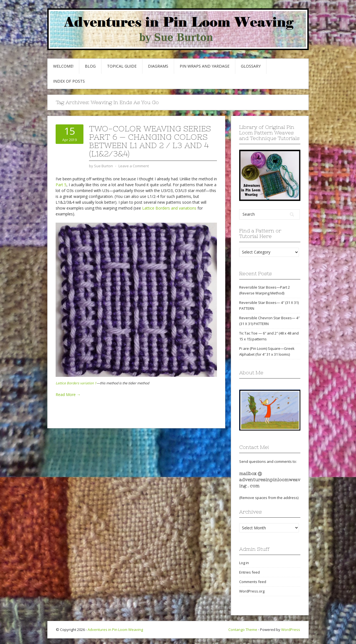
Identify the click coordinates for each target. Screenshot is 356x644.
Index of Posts (69, 81)
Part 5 (61, 185)
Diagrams (158, 66)
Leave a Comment (134, 166)
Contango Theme (243, 630)
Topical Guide (122, 66)
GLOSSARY (251, 66)
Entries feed (249, 572)
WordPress (291, 630)
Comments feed (253, 582)
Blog (90, 66)
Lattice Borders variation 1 (76, 383)
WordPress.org (252, 591)
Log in (244, 563)
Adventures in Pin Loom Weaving (115, 630)
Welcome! (63, 66)
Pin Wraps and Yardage (205, 66)
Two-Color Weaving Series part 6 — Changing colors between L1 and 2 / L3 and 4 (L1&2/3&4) (150, 141)
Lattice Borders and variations (169, 208)
